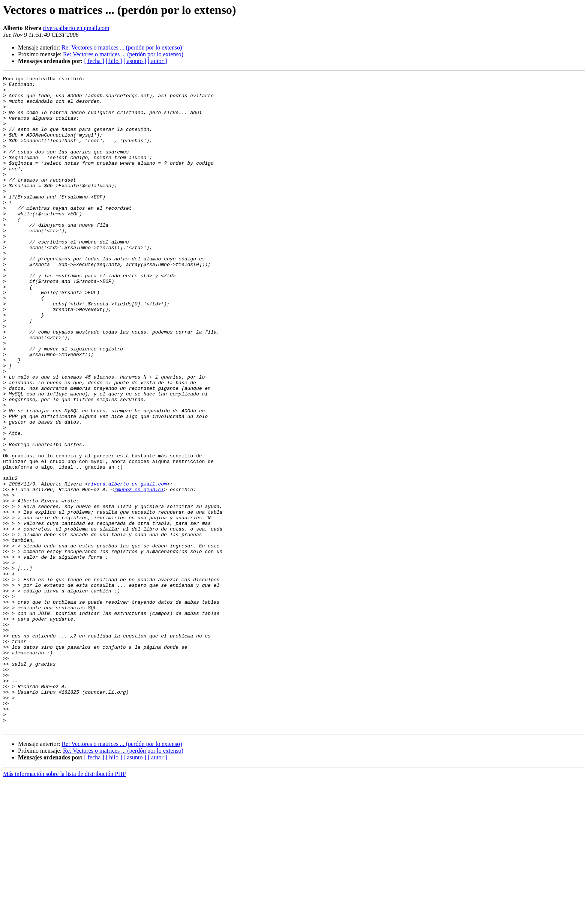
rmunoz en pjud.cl (139, 573)
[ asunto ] (135, 61)
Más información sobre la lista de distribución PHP (64, 904)
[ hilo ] (114, 61)
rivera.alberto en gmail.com (76, 28)
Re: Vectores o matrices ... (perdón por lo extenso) (122, 47)
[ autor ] (157, 61)
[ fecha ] (94, 61)
